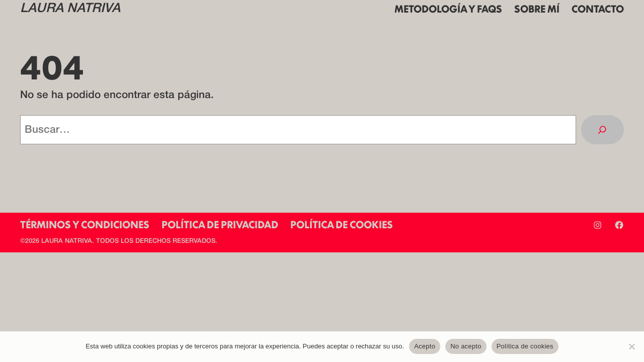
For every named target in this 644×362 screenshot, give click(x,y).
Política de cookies (525, 346)
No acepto (466, 346)
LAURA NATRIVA (70, 9)
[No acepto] (631, 346)
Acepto (425, 346)
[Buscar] (602, 130)
